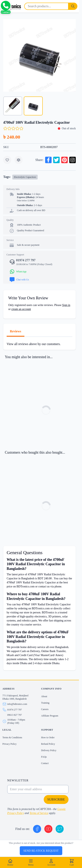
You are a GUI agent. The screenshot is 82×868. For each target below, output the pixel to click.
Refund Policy (48, 744)
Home (10, 862)
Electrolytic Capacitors (25, 177)
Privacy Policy (9, 744)
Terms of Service (39, 813)
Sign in (66, 305)
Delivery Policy (49, 750)
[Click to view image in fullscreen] (39, 55)
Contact (45, 763)
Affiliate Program (50, 716)
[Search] (73, 6)
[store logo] (11, 6)
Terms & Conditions (12, 737)
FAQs (44, 757)
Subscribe (56, 799)
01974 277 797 (15, 710)
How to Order (48, 737)
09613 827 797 (15, 715)
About (44, 696)
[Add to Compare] (19, 160)
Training (45, 703)
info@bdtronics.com (17, 704)
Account (51, 862)
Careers (45, 709)
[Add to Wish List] (7, 160)
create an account (21, 309)
